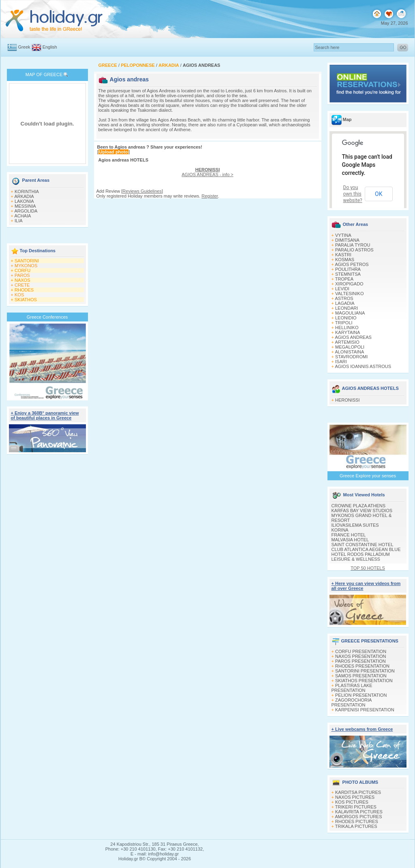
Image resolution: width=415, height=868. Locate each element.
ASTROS (344, 298)
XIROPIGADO (349, 284)
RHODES (24, 290)
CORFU (22, 270)
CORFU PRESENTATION (361, 651)
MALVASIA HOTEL (350, 540)
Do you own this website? (353, 194)
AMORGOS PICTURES (358, 817)
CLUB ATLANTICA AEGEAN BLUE (366, 549)
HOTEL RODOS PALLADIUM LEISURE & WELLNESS (361, 557)
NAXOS (22, 280)
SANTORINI (27, 261)
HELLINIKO (347, 328)
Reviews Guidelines (142, 191)
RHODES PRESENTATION (362, 666)
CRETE (22, 285)
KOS (19, 295)
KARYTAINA (348, 332)
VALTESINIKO (350, 294)
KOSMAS (345, 260)
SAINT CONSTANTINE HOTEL (363, 545)
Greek (24, 47)
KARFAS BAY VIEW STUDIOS (362, 511)
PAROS (22, 275)
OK (379, 194)
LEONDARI (347, 308)
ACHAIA (22, 216)
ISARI (341, 362)
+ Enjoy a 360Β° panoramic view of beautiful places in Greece (45, 415)
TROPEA (344, 279)
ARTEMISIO (347, 342)
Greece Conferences (47, 317)
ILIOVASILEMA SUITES (355, 525)
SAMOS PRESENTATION (361, 676)
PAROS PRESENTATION (360, 661)
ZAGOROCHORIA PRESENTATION (352, 702)
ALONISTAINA (349, 352)
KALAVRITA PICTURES (359, 812)
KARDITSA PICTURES (358, 792)
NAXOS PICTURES (355, 797)
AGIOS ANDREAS (353, 337)
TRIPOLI (344, 323)
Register (210, 196)
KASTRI (343, 255)
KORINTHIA (27, 191)
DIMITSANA (347, 240)
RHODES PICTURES (357, 821)
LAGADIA (345, 303)
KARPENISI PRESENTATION (365, 710)
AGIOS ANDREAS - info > (207, 172)
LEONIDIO (346, 318)
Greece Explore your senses (368, 476)
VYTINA (343, 235)
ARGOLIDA (26, 211)
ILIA (19, 221)
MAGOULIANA (350, 313)
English (50, 47)
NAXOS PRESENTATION (361, 656)
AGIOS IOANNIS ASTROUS (363, 366)
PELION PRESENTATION (361, 695)
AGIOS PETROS (352, 264)
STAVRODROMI (351, 357)
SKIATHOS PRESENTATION (364, 681)
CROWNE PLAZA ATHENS (359, 506)
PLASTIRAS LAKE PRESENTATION (352, 688)
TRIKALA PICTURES (356, 826)
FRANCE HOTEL (349, 535)
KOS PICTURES (352, 802)
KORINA (340, 530)
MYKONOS (26, 266)
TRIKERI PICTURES (356, 807)
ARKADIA (24, 196)
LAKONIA (24, 201)
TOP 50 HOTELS (368, 568)
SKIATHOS (26, 300)
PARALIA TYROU (353, 245)
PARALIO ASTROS (354, 250)
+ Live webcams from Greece (362, 729)
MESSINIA (25, 206)
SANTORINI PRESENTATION (365, 671)
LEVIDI (342, 289)
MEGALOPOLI (350, 347)
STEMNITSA (348, 274)
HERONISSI (348, 400)
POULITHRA (348, 269)
